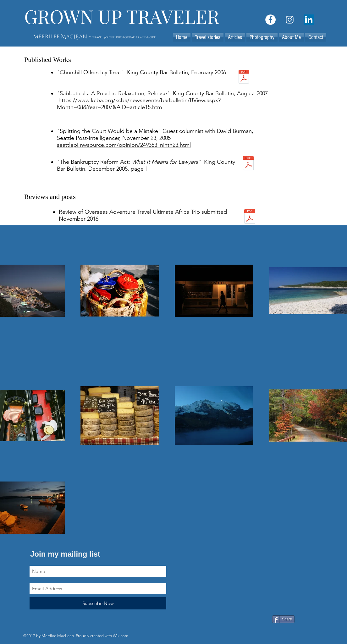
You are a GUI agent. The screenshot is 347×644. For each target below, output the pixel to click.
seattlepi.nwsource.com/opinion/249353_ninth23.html (124, 145)
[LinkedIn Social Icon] (309, 20)
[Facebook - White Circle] (270, 20)
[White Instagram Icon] (290, 20)
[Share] (283, 619)
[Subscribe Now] (98, 603)
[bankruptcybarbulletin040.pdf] (248, 164)
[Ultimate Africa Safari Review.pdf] (250, 217)
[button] (235, 37)
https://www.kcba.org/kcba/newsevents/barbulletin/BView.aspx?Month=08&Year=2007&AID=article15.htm (139, 104)
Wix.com (121, 636)
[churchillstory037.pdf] (244, 77)
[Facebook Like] (225, 620)
